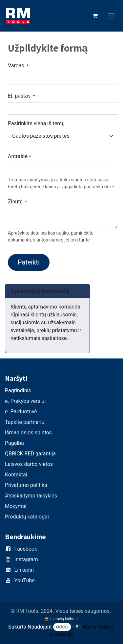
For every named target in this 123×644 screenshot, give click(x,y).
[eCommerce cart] (95, 16)
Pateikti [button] (29, 262)
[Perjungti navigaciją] (112, 16)
